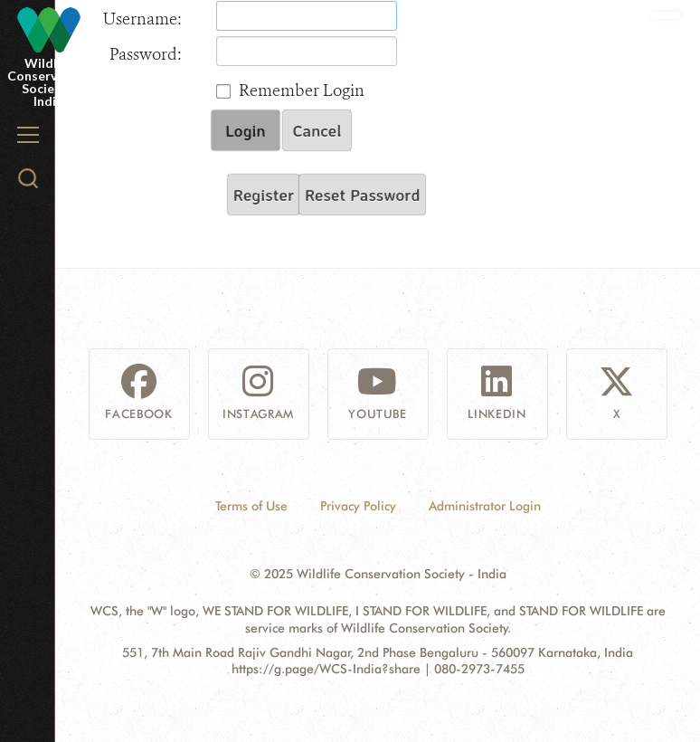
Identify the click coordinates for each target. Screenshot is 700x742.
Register (264, 195)
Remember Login (302, 90)
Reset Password (362, 195)
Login (245, 130)
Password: (146, 54)
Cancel (317, 130)
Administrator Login (485, 506)
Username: (142, 19)
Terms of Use (251, 506)
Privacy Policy (358, 506)
